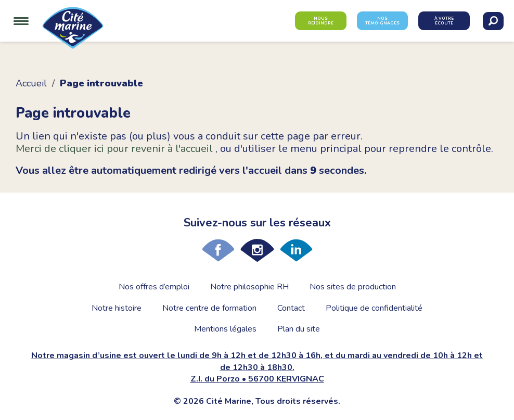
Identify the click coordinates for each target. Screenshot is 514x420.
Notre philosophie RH (249, 287)
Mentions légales (225, 329)
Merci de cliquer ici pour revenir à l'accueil (115, 149)
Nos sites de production (353, 287)
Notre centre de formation (209, 308)
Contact (291, 308)
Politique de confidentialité (374, 308)
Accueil (31, 83)
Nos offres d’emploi (154, 287)
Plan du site (299, 329)
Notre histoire (117, 308)
